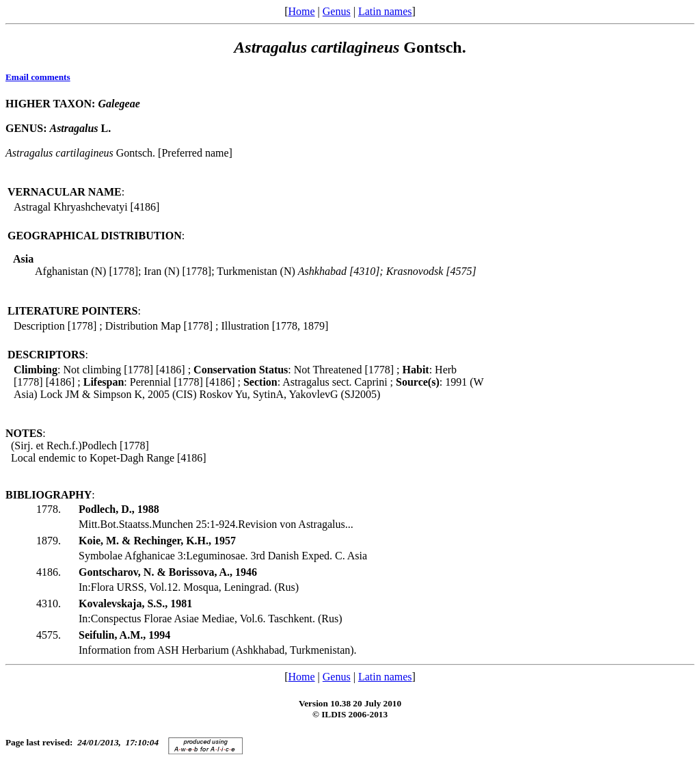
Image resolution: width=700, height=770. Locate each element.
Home (301, 11)
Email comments (38, 77)
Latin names (385, 11)
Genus (337, 11)
